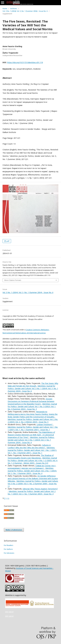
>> (8, 498)
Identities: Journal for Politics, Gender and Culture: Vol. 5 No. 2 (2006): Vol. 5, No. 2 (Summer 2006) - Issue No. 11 (33, 484)
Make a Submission (14, 530)
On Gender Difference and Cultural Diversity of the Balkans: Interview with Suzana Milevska (33, 478)
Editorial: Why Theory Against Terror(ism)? (40, 489)
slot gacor (9, 612)
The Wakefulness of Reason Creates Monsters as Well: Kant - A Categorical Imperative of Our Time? (31, 435)
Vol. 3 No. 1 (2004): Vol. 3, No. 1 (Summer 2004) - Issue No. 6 (25, 11)
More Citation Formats (13, 280)
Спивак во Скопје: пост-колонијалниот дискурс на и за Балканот (32, 467)
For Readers (9, 545)
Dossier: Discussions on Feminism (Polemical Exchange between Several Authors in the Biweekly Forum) (31, 401)
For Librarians (9, 553)
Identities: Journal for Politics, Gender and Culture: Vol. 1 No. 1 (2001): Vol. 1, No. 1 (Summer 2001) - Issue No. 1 (33, 428)
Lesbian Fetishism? (45, 424)
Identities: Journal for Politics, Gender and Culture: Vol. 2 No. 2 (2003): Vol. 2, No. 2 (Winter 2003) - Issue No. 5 (33, 421)
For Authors (8, 549)
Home (5, 8)
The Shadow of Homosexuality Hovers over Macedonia (31, 457)
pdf (8, 241)
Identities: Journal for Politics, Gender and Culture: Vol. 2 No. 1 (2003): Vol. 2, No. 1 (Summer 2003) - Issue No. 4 (32, 471)
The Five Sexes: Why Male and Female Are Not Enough (33, 385)
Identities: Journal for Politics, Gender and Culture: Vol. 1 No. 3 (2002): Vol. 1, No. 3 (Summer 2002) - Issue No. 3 (32, 406)
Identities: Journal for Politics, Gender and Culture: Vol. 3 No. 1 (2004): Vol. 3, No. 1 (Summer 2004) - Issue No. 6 (33, 388)
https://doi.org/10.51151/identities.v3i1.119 (25, 62)
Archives (14, 8)
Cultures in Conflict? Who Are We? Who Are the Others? (29, 446)
